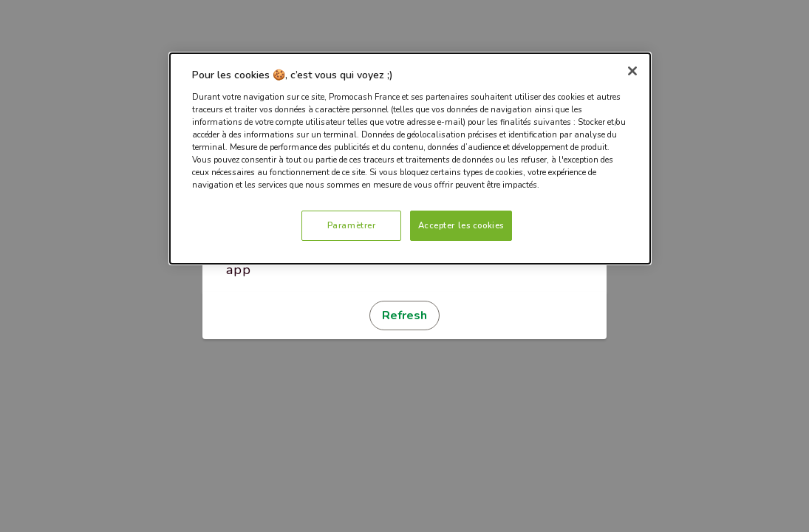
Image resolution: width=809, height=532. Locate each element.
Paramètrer (352, 225)
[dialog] (410, 158)
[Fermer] (632, 71)
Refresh (404, 316)
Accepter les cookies (461, 225)
